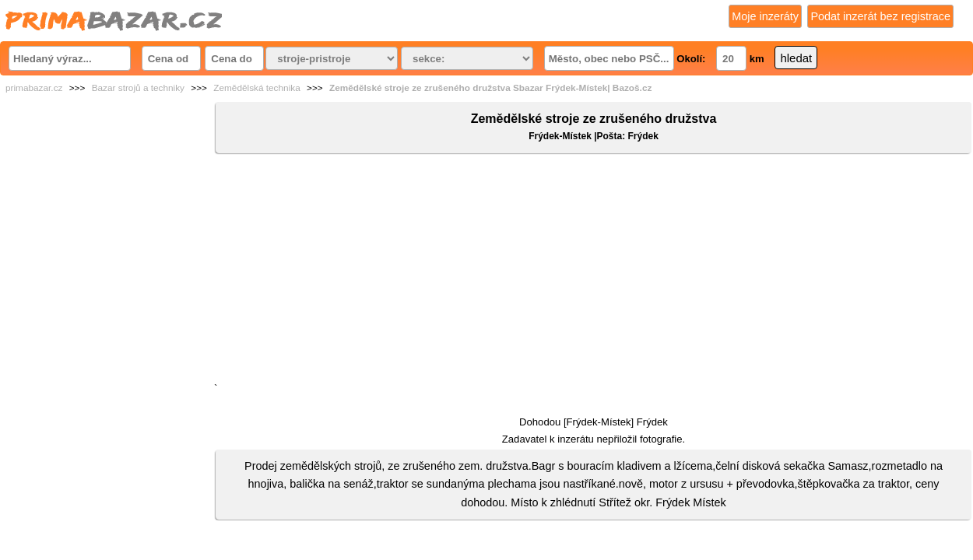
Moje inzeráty (765, 16)
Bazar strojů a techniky (138, 88)
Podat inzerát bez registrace (880, 16)
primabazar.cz (34, 88)
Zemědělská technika (256, 88)
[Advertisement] (594, 271)
